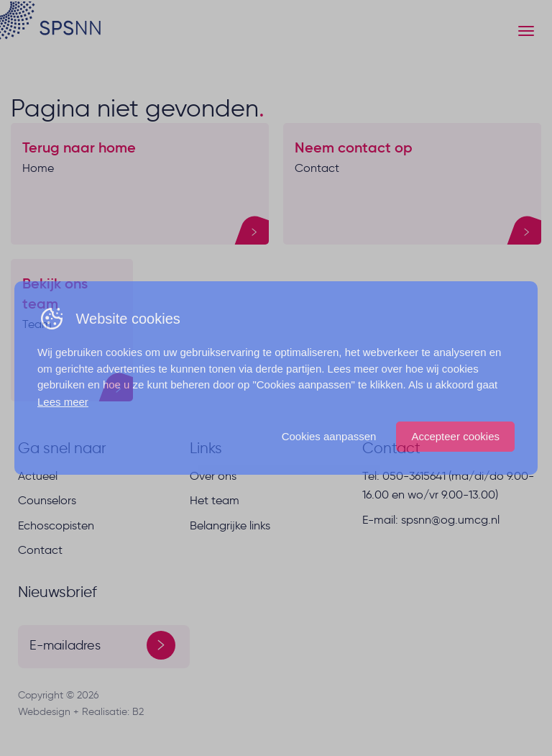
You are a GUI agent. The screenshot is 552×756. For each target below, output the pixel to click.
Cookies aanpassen (329, 436)
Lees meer (63, 402)
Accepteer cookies (455, 436)
